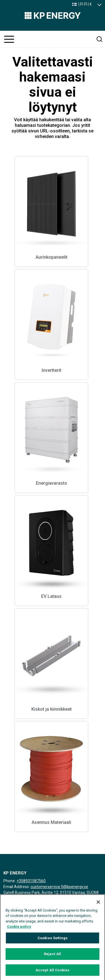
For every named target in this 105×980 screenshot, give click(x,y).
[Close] (98, 905)
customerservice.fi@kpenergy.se (59, 887)
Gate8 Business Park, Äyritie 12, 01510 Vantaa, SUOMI (51, 893)
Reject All (53, 957)
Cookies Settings (53, 941)
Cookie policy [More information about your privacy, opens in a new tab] (19, 929)
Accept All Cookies (53, 973)
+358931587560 (31, 881)
